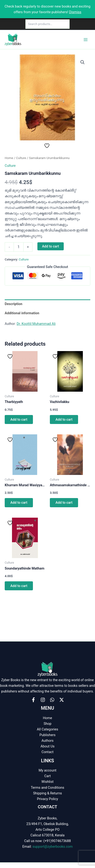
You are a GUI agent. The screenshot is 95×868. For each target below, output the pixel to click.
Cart (47, 776)
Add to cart (51, 246)
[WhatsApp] (52, 700)
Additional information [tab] (22, 313)
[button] (83, 62)
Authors (47, 741)
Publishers (47, 735)
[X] (62, 700)
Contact (48, 752)
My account (47, 770)
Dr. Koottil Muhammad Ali (36, 324)
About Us (47, 746)
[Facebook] (33, 700)
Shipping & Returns (48, 793)
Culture (21, 158)
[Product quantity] (19, 247)
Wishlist (47, 782)
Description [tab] (14, 304)
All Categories (47, 729)
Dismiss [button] (75, 12)
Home (9, 158)
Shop (47, 724)
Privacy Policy (47, 799)
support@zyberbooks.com (53, 847)
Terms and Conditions (47, 788)
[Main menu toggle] (86, 39)
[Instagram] (43, 700)
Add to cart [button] (19, 419)
